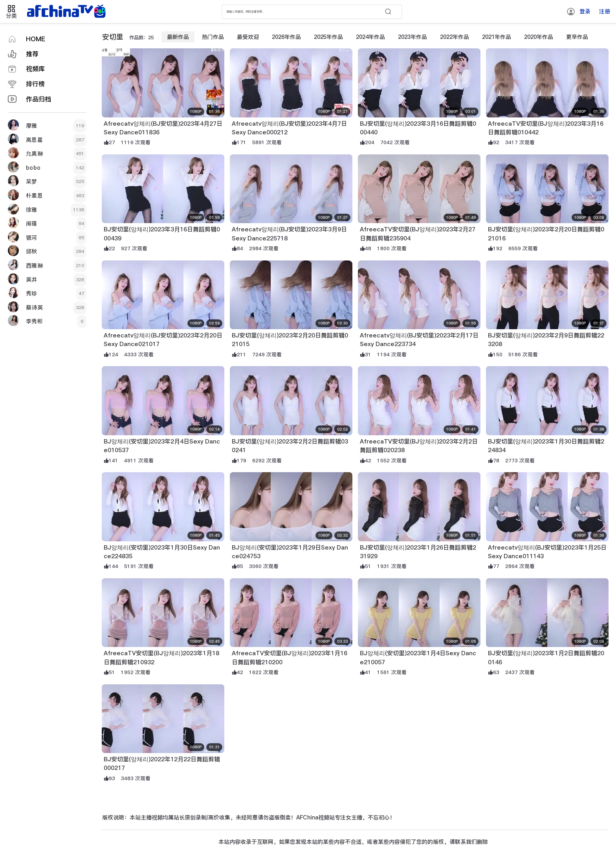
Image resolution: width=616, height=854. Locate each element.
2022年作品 (455, 37)
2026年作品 (286, 37)
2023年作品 (412, 37)
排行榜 (35, 84)
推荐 (32, 54)
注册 (605, 11)
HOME (36, 39)
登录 (585, 11)
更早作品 (577, 37)
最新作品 (178, 37)
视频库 (35, 69)
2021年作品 (497, 37)
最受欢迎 (248, 37)
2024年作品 (370, 37)
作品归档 (38, 99)
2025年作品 (328, 37)
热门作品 (213, 37)
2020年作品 (539, 37)
